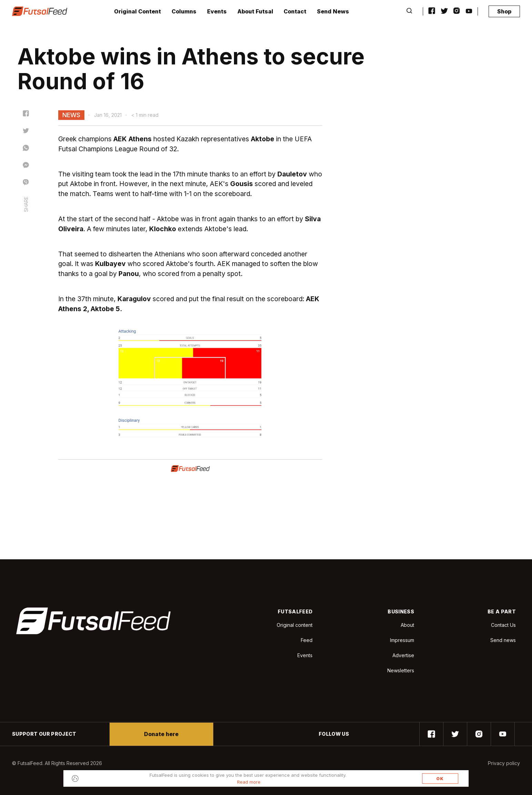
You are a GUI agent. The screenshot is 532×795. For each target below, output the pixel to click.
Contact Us (503, 625)
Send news (503, 640)
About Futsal (255, 11)
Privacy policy (504, 763)
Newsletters (401, 670)
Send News (333, 11)
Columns (184, 11)
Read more (249, 782)
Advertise (403, 655)
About (407, 625)
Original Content (137, 11)
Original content (295, 625)
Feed (307, 640)
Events (217, 11)
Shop (504, 11)
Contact (295, 11)
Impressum (402, 640)
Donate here (161, 734)
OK (440, 779)
